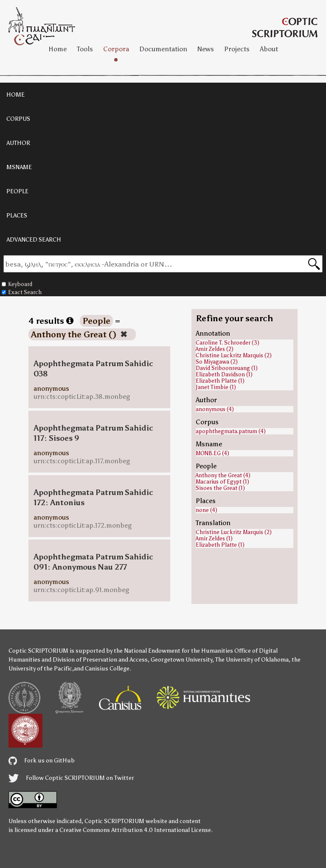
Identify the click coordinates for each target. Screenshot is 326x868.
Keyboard (17, 284)
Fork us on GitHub (42, 761)
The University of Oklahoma (252, 660)
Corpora (116, 49)
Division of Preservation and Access (100, 660)
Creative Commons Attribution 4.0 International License (135, 830)
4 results (51, 321)
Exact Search (22, 292)
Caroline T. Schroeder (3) (228, 343)
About (269, 49)
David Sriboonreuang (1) (227, 368)
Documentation (163, 49)
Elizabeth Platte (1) (220, 381)
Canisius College (107, 669)
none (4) (207, 510)
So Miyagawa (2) (217, 362)
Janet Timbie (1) (216, 387)
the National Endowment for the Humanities (173, 651)
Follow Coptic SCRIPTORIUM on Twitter (71, 778)
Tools (85, 49)
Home (58, 49)
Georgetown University (181, 660)
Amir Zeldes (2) (215, 349)
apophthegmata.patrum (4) (231, 431)
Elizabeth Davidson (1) (224, 374)
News (206, 49)
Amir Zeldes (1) (214, 538)
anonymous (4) (215, 409)
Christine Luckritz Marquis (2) (234, 355)
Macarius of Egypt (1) (222, 482)
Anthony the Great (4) (223, 475)
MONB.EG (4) (212, 453)
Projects (237, 49)
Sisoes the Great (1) (220, 488)
